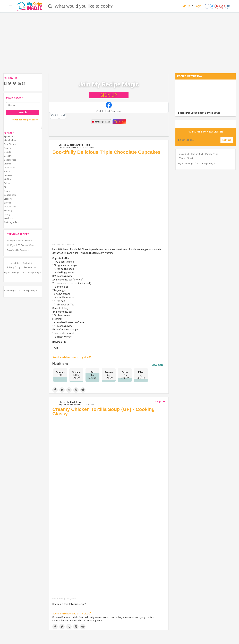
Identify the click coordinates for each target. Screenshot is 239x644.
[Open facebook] (207, 6)
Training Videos (12, 222)
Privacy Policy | (14, 267)
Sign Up (185, 6)
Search (23, 112)
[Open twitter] (212, 6)
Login (198, 6)
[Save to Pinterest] (76, 390)
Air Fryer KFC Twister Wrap (20, 245)
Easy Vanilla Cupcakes (18, 250)
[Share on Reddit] (83, 390)
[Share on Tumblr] (69, 390)
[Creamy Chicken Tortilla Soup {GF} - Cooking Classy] (109, 508)
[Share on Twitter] (62, 390)
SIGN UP (109, 95)
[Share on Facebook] (55, 390)
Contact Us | (28, 263)
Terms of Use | (31, 267)
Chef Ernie (76, 402)
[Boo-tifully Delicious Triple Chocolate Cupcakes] (109, 200)
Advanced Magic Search (25, 120)
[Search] (50, 6)
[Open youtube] (222, 6)
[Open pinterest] (217, 6)
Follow (119, 122)
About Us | (15, 263)
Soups (158, 401)
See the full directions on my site (72, 357)
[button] (109, 107)
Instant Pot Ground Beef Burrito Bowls (199, 113)
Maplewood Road (80, 145)
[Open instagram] (227, 6)
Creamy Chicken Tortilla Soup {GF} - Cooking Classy (104, 412)
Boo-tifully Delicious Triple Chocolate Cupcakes (106, 152)
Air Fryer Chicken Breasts (20, 240)
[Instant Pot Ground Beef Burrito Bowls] (206, 95)
